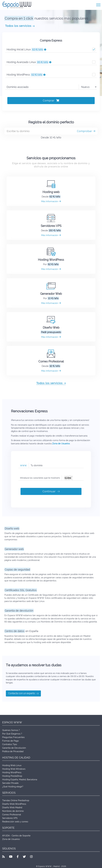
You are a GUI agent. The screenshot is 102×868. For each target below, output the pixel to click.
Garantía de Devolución (14, 748)
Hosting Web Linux (12, 765)
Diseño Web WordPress (14, 804)
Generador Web (51, 294)
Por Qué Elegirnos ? (12, 734)
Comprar (51, 100)
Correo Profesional (51, 361)
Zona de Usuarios (61, 444)
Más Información (51, 201)
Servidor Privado (10, 783)
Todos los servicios (20, 26)
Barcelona (32, 780)
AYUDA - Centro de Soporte (16, 836)
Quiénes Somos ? (11, 730)
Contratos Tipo (10, 744)
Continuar (51, 491)
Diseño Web (51, 328)
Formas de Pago (10, 741)
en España (21, 631)
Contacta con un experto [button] (23, 693)
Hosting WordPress (51, 260)
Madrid (22, 780)
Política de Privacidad (13, 751)
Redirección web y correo (15, 822)
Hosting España (10, 780)
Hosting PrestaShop (12, 776)
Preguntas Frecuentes (13, 737)
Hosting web (51, 192)
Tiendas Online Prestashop (16, 800)
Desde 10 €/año (51, 137)
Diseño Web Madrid (12, 807)
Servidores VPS (51, 226)
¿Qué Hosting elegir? (13, 787)
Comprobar (86, 131)
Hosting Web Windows (14, 769)
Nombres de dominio (13, 811)
